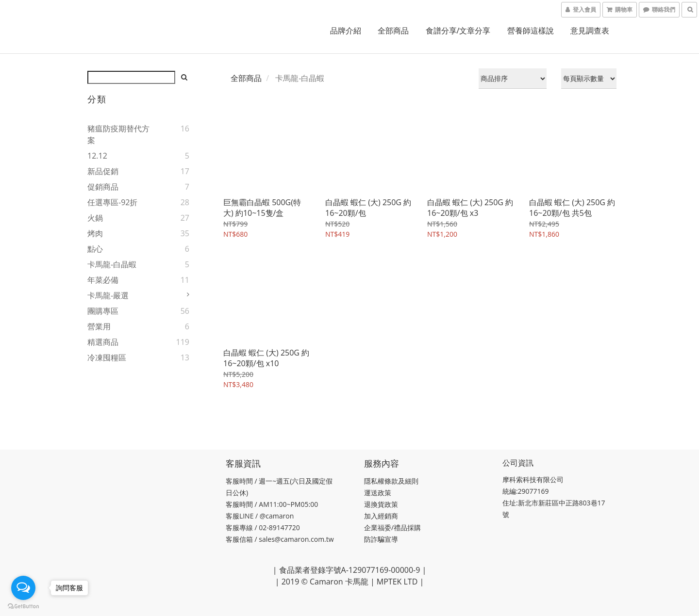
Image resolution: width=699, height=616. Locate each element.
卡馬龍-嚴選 (108, 295)
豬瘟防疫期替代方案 (118, 134)
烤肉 (95, 233)
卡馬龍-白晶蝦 (112, 264)
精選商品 (103, 342)
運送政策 (378, 493)
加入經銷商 (381, 516)
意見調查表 (590, 31)
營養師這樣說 (531, 31)
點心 (95, 249)
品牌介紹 (346, 31)
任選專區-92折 (112, 202)
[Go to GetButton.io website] (23, 606)
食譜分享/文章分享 (458, 31)
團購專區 (103, 311)
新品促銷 (103, 171)
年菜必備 (103, 280)
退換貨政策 (381, 504)
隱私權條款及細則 (391, 481)
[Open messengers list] (23, 588)
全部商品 (393, 31)
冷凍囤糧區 (107, 357)
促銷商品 (103, 187)
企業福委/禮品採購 (392, 527)
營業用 (99, 326)
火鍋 (95, 218)
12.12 (97, 156)
